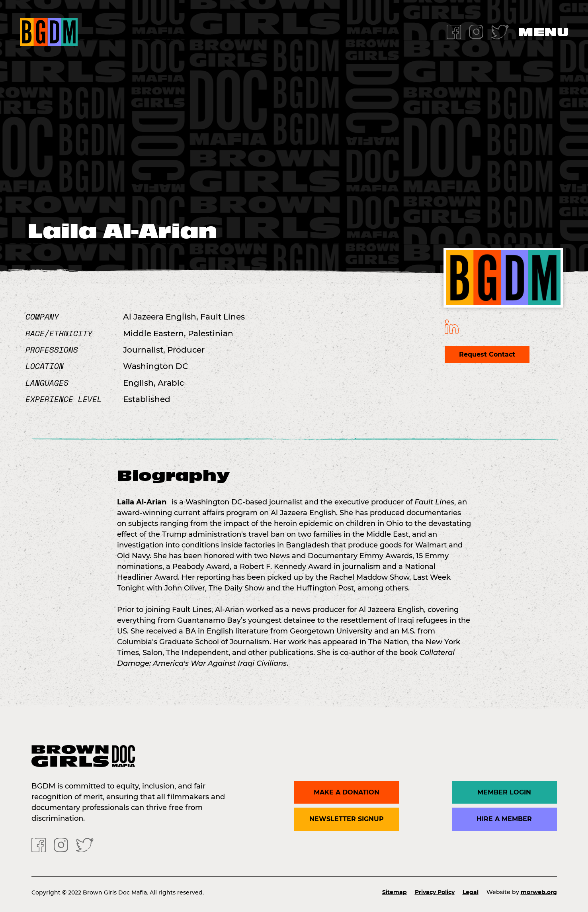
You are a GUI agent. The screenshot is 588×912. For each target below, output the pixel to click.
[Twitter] (500, 31)
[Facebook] (454, 31)
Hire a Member (504, 819)
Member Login (504, 792)
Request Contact (487, 354)
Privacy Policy (435, 892)
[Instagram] (476, 31)
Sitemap (395, 892)
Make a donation (347, 792)
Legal (471, 892)
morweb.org (539, 892)
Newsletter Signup (347, 819)
